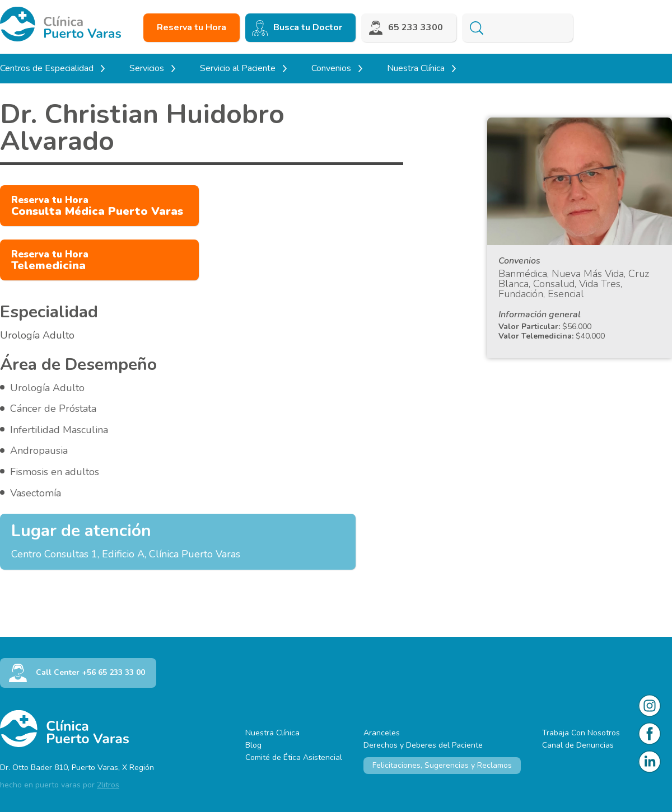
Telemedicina (50, 261)
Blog (253, 745)
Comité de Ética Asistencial (294, 757)
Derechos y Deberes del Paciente (423, 745)
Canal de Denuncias (578, 745)
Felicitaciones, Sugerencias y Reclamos (442, 765)
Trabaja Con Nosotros (581, 733)
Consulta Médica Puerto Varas (97, 206)
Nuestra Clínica (272, 733)
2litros (108, 785)
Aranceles (382, 733)
